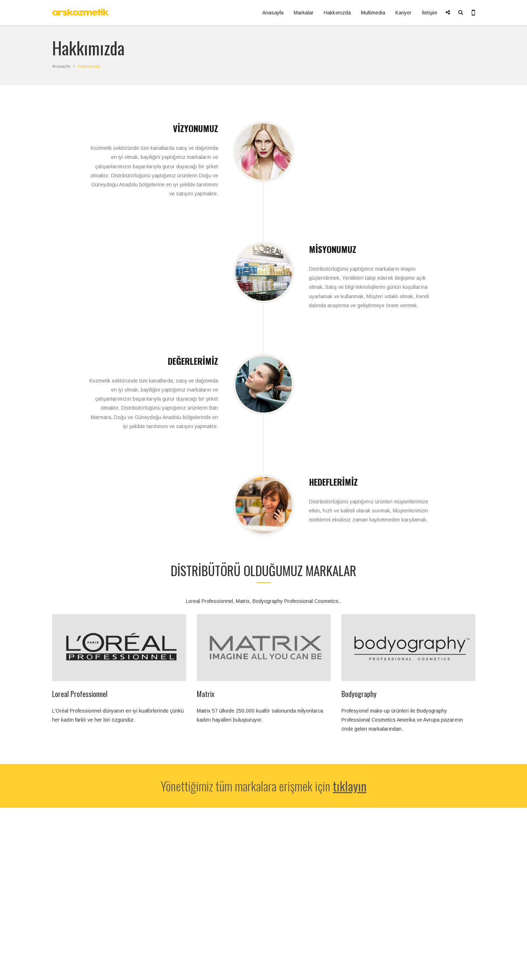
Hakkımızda (337, 13)
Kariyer (403, 13)
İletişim (430, 13)
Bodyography (359, 694)
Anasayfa (273, 13)
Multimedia (373, 13)
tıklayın (350, 788)
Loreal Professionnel (80, 694)
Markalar (304, 13)
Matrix (206, 694)
